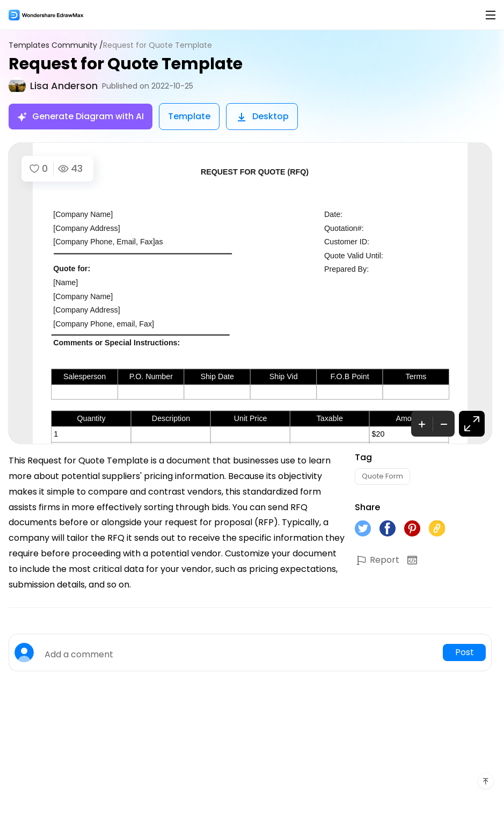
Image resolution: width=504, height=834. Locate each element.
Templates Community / (56, 45)
